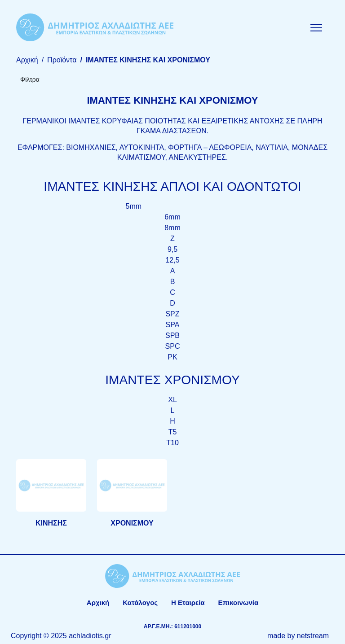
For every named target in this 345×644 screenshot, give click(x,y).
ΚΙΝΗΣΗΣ (51, 523)
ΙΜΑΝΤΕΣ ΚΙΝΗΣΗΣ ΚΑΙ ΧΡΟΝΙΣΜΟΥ (148, 60)
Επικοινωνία (239, 602)
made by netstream (298, 636)
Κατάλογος (140, 602)
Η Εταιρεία (188, 602)
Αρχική (27, 60)
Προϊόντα (62, 60)
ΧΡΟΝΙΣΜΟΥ (132, 523)
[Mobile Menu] (316, 27)
